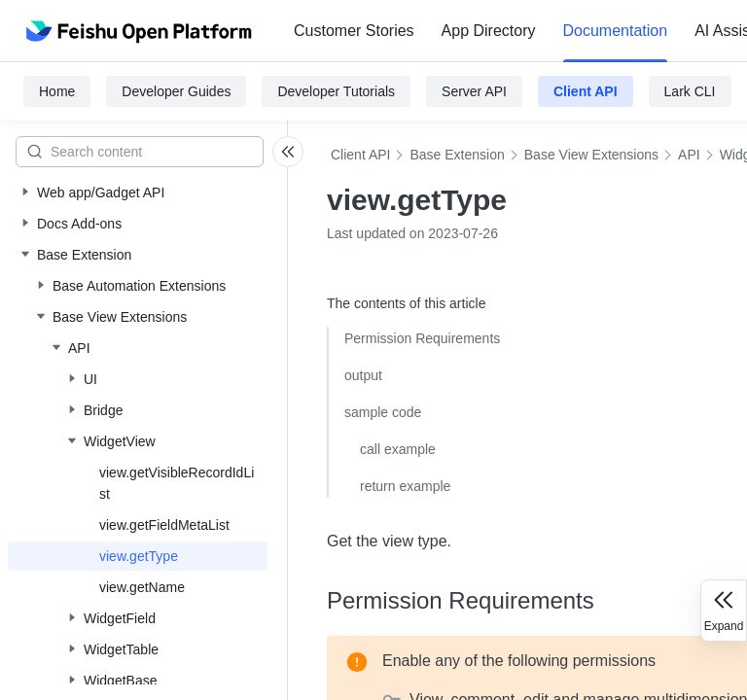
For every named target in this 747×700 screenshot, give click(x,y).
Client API (586, 91)
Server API (474, 91)
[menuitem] (354, 31)
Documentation (616, 31)
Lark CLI (690, 91)
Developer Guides (176, 91)
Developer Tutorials (336, 91)
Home (57, 91)
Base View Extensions (591, 155)
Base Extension (457, 155)
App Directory (489, 31)
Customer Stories (354, 31)
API (689, 155)
